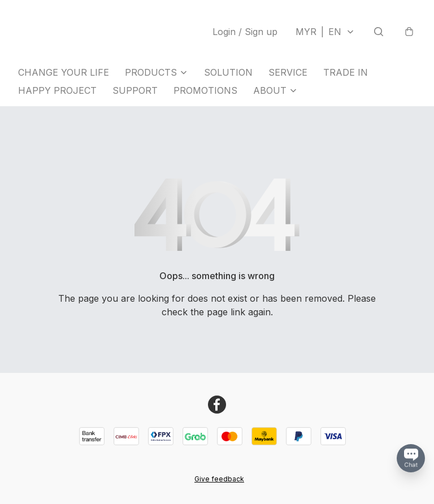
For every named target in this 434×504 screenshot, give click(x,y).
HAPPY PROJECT (57, 90)
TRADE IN (346, 72)
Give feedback (219, 479)
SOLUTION (228, 72)
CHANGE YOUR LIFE (64, 72)
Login (245, 32)
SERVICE (288, 72)
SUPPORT (135, 90)
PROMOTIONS (205, 90)
